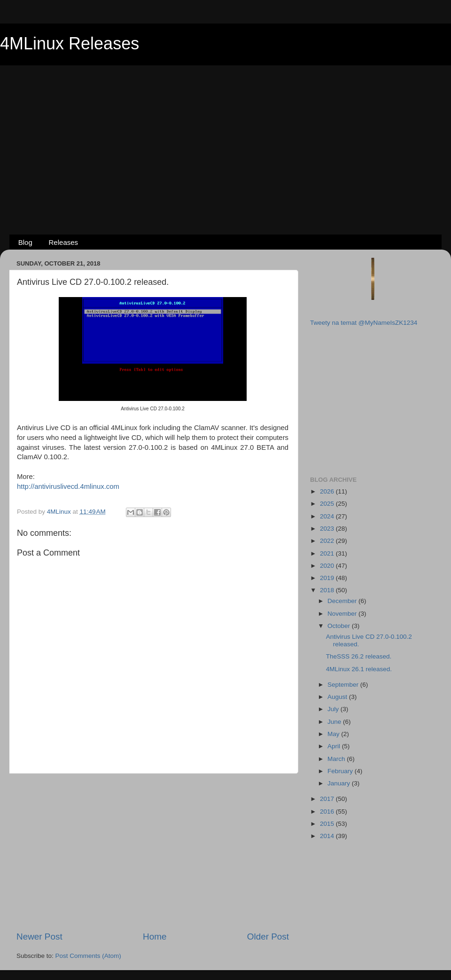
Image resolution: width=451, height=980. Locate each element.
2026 (328, 491)
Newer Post (39, 937)
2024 (328, 516)
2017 (328, 799)
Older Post (268, 937)
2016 (328, 811)
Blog (25, 242)
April (335, 746)
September (344, 685)
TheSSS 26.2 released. (359, 656)
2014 (328, 836)
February (341, 771)
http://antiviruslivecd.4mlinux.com (68, 486)
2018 (328, 590)
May (334, 734)
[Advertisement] (226, 134)
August (338, 697)
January (340, 783)
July (334, 709)
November (343, 614)
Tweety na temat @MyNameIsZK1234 (364, 323)
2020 (328, 566)
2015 (328, 824)
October (340, 626)
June (335, 722)
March (337, 759)
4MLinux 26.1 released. (359, 669)
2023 (328, 529)
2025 (328, 504)
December (343, 601)
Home (155, 937)
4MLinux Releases (70, 43)
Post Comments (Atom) (88, 956)
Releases (64, 242)
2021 (328, 553)
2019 (328, 578)
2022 (328, 541)
